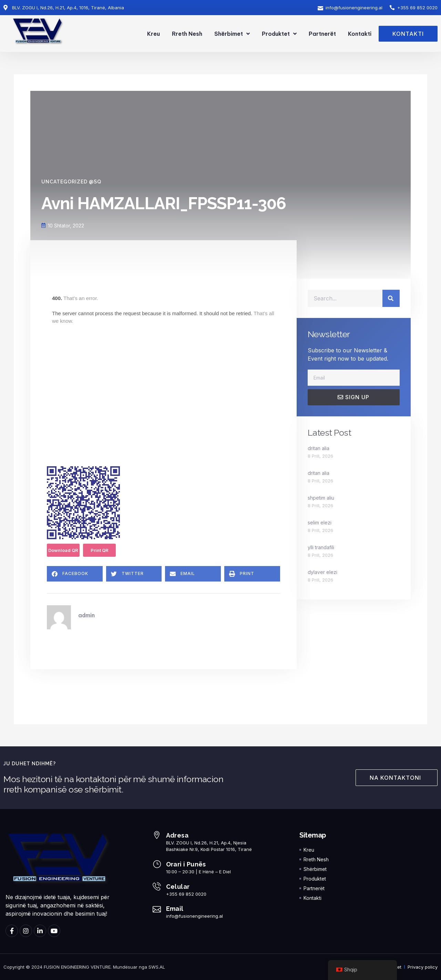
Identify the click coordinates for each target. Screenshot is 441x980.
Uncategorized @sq (71, 182)
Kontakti (360, 34)
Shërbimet (232, 34)
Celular (178, 887)
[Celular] (157, 886)
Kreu (153, 34)
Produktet (279, 34)
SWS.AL (157, 967)
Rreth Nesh (187, 34)
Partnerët (322, 34)
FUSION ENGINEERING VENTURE (77, 967)
